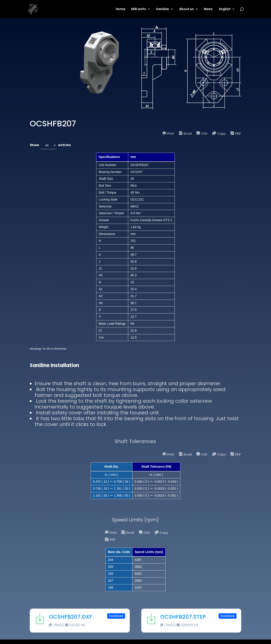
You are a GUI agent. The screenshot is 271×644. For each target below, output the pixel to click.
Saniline (162, 9)
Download (116, 616)
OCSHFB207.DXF (70, 617)
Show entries (50, 145)
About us (186, 9)
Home (121, 9)
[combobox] (49, 145)
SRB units (138, 9)
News (208, 9)
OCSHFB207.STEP (183, 617)
